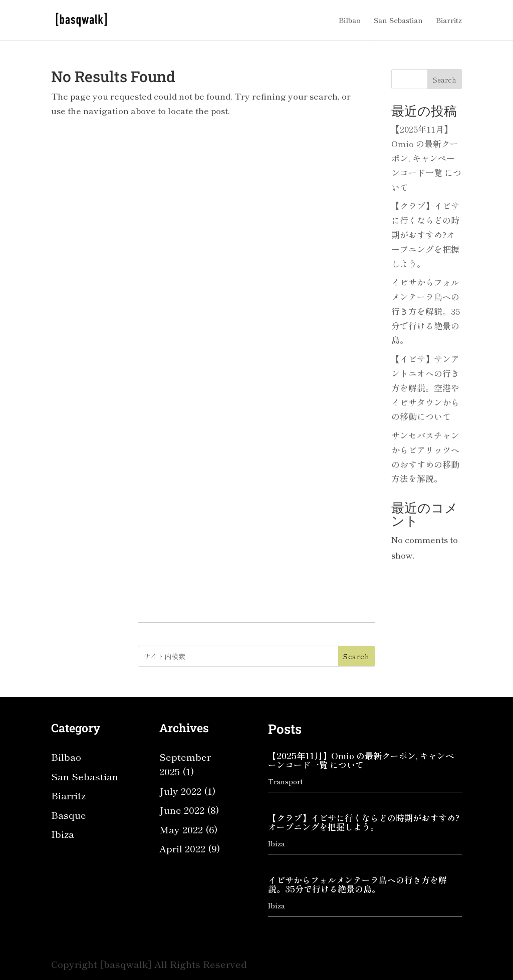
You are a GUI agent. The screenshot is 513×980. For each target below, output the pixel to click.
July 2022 (180, 791)
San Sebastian (398, 21)
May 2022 (181, 829)
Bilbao (350, 21)
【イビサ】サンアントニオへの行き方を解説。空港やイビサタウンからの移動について (425, 388)
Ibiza (63, 834)
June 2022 (182, 810)
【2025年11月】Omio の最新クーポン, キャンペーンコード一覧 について (426, 158)
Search (445, 80)
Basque (69, 815)
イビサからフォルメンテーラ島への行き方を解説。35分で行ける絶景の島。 (426, 311)
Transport (285, 781)
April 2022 (182, 848)
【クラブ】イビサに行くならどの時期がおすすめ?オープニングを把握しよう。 (425, 234)
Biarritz (449, 21)
